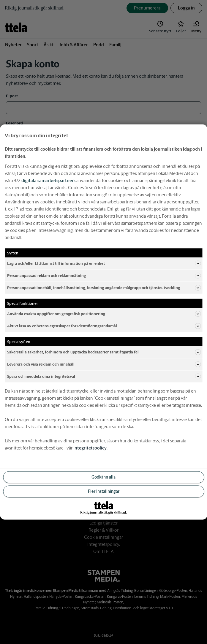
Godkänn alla (103, 477)
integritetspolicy (90, 448)
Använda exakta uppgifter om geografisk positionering (104, 314)
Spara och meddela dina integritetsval (104, 377)
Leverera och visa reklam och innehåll (104, 364)
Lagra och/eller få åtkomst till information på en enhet (104, 264)
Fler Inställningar (104, 491)
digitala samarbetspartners (48, 180)
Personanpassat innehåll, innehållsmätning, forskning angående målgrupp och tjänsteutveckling (104, 288)
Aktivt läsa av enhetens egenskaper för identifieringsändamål (104, 326)
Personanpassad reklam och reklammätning (104, 276)
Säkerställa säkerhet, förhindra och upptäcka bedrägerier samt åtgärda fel (104, 352)
